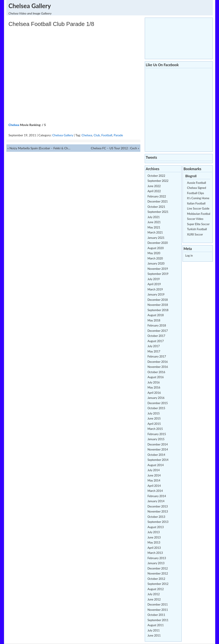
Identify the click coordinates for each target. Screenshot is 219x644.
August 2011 (156, 625)
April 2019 (154, 284)
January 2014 (156, 501)
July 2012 (154, 594)
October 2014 (157, 455)
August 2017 (156, 341)
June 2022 (154, 186)
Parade (118, 135)
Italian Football (196, 203)
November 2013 (158, 511)
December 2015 (158, 403)
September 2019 (158, 274)
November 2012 (158, 573)
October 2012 (157, 579)
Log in (189, 255)
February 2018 (157, 325)
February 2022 (157, 196)
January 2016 (156, 398)
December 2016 (158, 362)
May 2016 (154, 387)
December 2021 (158, 201)
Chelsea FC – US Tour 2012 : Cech (114, 148)
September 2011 (158, 620)
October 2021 (157, 207)
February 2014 (157, 496)
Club (97, 135)
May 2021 (154, 227)
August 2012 (156, 589)
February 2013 (157, 558)
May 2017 (154, 351)
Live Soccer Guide (198, 208)
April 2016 (154, 393)
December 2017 (158, 331)
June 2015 (154, 418)
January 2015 (156, 439)
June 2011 (154, 635)
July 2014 (154, 470)
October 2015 (157, 408)
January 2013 (156, 563)
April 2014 (154, 486)
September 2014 (158, 460)
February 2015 (157, 434)
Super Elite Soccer (198, 224)
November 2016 (158, 367)
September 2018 (158, 310)
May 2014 (154, 480)
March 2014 (155, 491)
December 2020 (158, 243)
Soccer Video (195, 219)
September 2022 (158, 181)
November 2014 (158, 449)
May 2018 (154, 320)
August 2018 (156, 315)
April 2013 (154, 548)
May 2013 (154, 542)
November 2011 (158, 610)
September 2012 (158, 584)
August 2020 (156, 248)
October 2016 (157, 372)
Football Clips (196, 193)
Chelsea (14, 125)
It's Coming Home (198, 198)
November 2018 (158, 305)
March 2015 (155, 429)
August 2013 (156, 527)
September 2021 (158, 212)
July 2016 (154, 382)
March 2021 (155, 232)
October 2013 (157, 517)
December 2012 (158, 568)
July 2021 (154, 217)
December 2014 (158, 444)
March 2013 (155, 553)
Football (107, 135)
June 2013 (154, 537)
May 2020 (154, 253)
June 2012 (154, 599)
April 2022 (154, 191)
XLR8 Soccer (195, 234)
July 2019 (154, 279)
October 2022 (157, 176)
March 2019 (155, 289)
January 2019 (156, 294)
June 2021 (154, 222)
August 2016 (156, 377)
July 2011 (154, 630)
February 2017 (157, 356)
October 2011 (157, 615)
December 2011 (158, 604)
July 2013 (154, 532)
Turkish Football (197, 229)
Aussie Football (197, 183)
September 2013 (158, 522)
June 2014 (154, 475)
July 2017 (154, 346)
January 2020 (156, 263)
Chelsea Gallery (30, 6)
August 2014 (156, 465)
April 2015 (154, 424)
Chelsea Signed (197, 188)
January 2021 (156, 238)
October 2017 (157, 336)
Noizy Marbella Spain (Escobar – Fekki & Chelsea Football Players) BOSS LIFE (61, 148)
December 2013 (158, 506)
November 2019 (158, 269)
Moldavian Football (199, 214)
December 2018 (158, 300)
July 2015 (154, 413)
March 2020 (155, 258)
